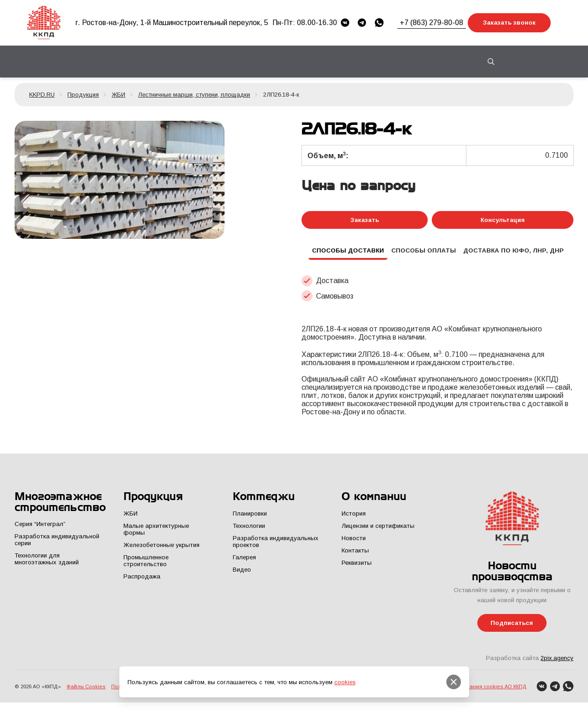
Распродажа (142, 581)
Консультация (503, 220)
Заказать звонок (509, 23)
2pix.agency (557, 664)
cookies (345, 682)
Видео (242, 574)
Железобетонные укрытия (160, 549)
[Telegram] (362, 23)
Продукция (83, 95)
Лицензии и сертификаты (377, 530)
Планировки (250, 518)
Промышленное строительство (146, 565)
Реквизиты (356, 567)
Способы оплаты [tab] (423, 254)
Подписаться (512, 628)
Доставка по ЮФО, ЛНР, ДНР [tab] (516, 254)
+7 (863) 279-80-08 (432, 23)
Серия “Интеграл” (40, 529)
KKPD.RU (42, 95)
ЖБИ (118, 95)
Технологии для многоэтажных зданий (46, 564)
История (353, 518)
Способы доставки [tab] (344, 254)
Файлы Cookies (86, 694)
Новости (353, 543)
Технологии (249, 530)
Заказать (365, 220)
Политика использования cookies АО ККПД (472, 694)
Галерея (244, 562)
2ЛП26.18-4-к (281, 95)
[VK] (345, 23)
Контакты (437, 61)
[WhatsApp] (379, 23)
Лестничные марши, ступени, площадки (194, 95)
